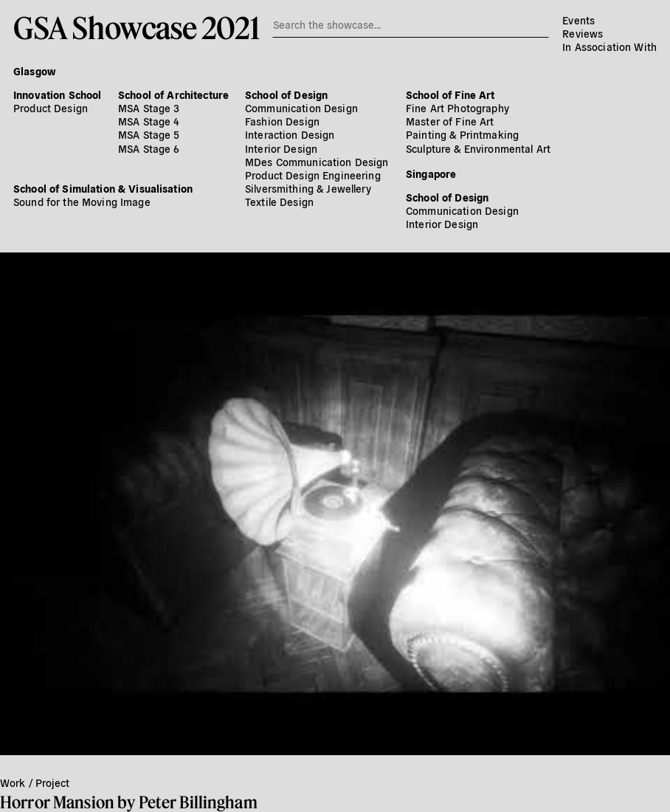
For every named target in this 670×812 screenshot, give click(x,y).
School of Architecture (173, 94)
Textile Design (279, 202)
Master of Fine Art (450, 121)
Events (579, 20)
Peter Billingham (198, 802)
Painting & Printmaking (462, 134)
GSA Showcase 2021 (136, 27)
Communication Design (301, 108)
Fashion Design (282, 121)
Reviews (583, 33)
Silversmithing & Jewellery (308, 188)
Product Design (51, 108)
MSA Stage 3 (149, 108)
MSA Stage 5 (149, 134)
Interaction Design (290, 134)
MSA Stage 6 (149, 148)
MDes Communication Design (317, 162)
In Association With (609, 47)
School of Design (286, 94)
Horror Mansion (57, 802)
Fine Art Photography (457, 108)
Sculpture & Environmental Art (478, 148)
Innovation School (57, 94)
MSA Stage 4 (149, 121)
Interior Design (281, 148)
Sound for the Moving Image (82, 202)
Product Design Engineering (313, 175)
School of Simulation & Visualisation (103, 188)
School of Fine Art (450, 94)
